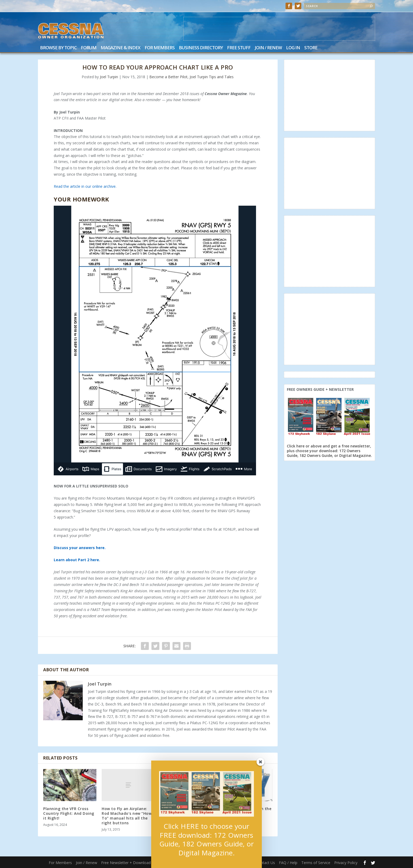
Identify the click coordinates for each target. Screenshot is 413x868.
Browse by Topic (58, 48)
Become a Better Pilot (168, 77)
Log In (293, 48)
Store (311, 48)
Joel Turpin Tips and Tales (212, 77)
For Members (160, 48)
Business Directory (201, 48)
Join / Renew (268, 48)
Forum (89, 48)
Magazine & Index (121, 48)
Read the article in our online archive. (85, 186)
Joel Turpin (109, 77)
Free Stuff (239, 48)
